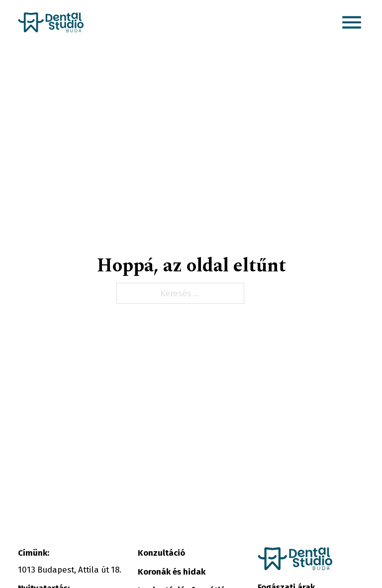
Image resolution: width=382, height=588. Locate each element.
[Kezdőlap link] (51, 22)
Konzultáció (161, 553)
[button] (352, 22)
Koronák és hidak (172, 572)
